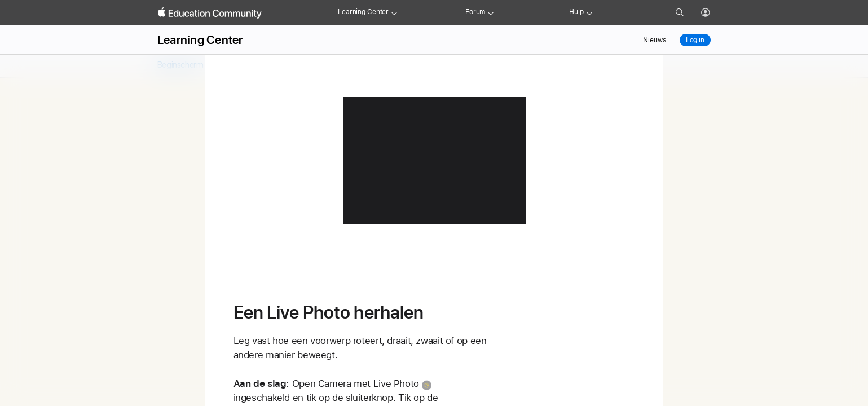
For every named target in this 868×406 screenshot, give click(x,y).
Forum (475, 12)
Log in (695, 40)
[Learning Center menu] (394, 12)
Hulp (576, 12)
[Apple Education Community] (210, 13)
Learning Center (363, 12)
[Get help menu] (589, 12)
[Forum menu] (491, 12)
